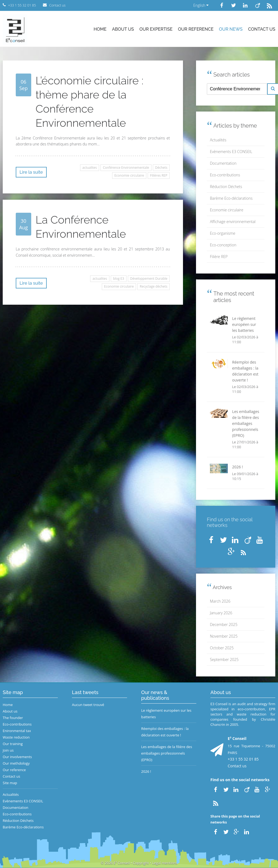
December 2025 (224, 624)
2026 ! (146, 771)
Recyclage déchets (154, 286)
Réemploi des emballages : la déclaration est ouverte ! (165, 732)
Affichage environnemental (233, 222)
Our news (231, 29)
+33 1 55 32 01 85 (243, 759)
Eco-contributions (225, 175)
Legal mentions (165, 863)
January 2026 (221, 613)
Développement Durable (149, 279)
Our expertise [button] (156, 29)
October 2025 (222, 648)
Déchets (161, 168)
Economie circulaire (129, 175)
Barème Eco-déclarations (231, 198)
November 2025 (224, 636)
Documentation (223, 163)
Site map (10, 783)
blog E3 (119, 279)
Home (100, 29)
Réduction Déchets (226, 187)
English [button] (201, 5)
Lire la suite (31, 172)
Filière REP (219, 257)
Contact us (262, 29)
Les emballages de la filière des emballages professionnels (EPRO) (167, 753)
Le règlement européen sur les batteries (166, 714)
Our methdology (16, 763)
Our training (13, 744)
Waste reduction (16, 737)
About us (123, 29)
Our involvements (17, 757)
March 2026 (220, 601)
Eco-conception (223, 245)
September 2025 (224, 659)
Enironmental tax (17, 731)
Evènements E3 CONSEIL (231, 152)
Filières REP (159, 175)
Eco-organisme (222, 233)
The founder (13, 718)
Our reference (196, 29)
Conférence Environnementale (126, 168)
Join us (8, 750)
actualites (90, 168)
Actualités (218, 140)
